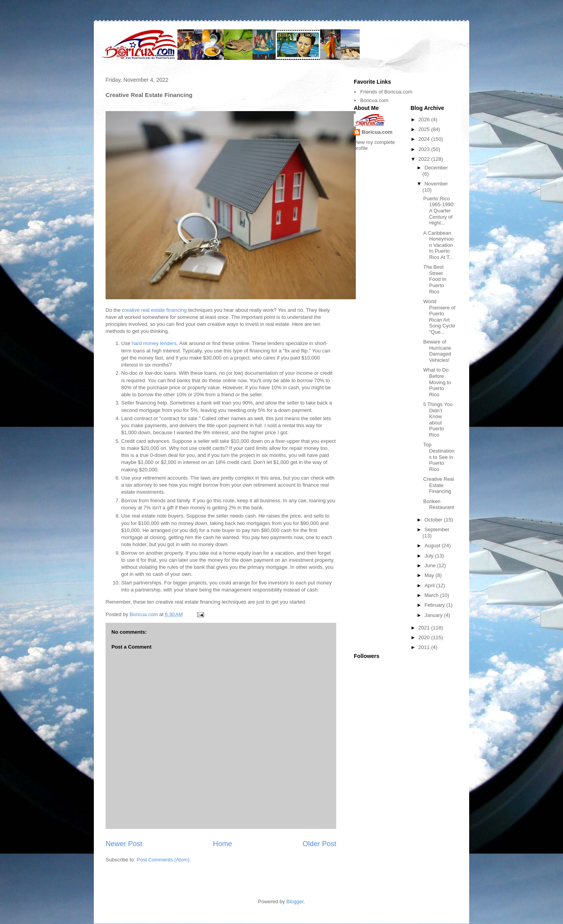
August (433, 546)
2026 (425, 120)
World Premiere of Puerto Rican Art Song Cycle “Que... (439, 317)
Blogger (295, 902)
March (432, 595)
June (431, 565)
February (436, 605)
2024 (425, 139)
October (434, 520)
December (436, 168)
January (434, 615)
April (430, 585)
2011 (425, 647)
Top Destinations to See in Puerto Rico (439, 457)
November (436, 184)
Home (223, 844)
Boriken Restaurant (438, 504)
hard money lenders (154, 343)
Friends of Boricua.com (386, 92)
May (430, 575)
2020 (425, 637)
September (437, 529)
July (430, 556)
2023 (425, 149)
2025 (425, 129)
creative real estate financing (154, 310)
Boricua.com (374, 100)
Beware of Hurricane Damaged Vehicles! (437, 351)
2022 (425, 159)
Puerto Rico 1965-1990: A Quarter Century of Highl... (439, 211)
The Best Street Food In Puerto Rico (435, 279)
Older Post (319, 844)
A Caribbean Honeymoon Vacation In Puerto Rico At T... (438, 245)
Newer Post (124, 844)
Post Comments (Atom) (163, 860)
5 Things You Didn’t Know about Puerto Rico (438, 420)
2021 (425, 628)
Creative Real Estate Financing (438, 485)
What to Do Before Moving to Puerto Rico (437, 382)
